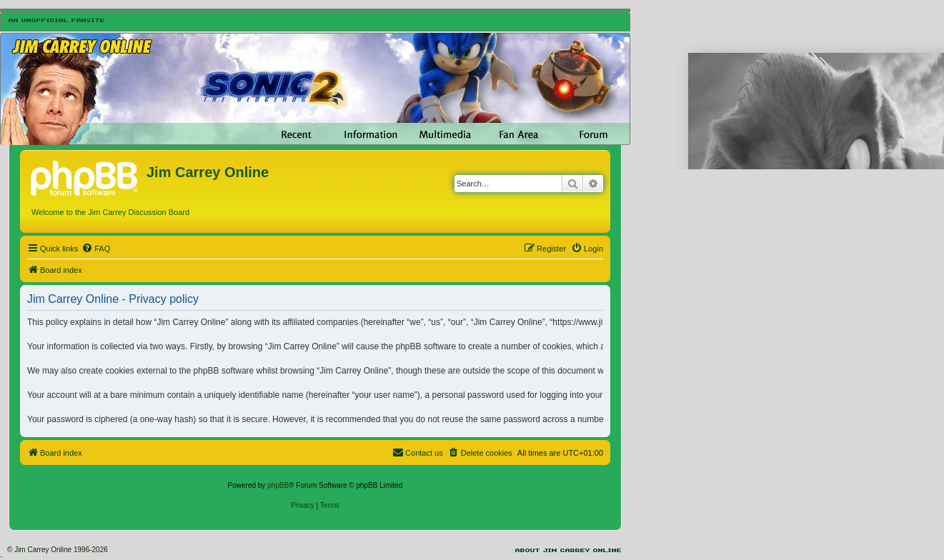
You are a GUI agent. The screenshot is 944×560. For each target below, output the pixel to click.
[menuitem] (96, 249)
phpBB (278, 485)
